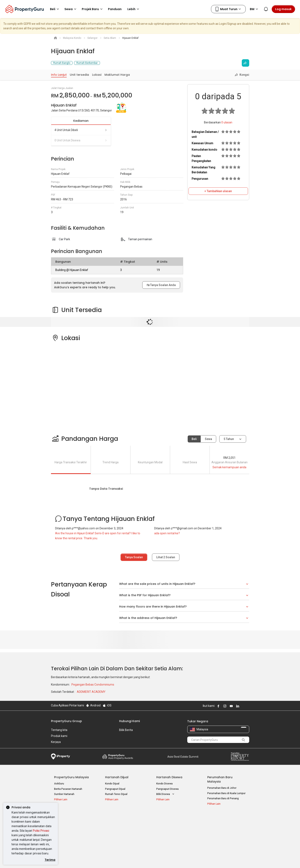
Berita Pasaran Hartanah (68, 789)
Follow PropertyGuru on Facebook (218, 706)
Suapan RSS (215, 834)
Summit (183, 757)
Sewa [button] (71, 9)
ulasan (227, 122)
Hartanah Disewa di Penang (121, 829)
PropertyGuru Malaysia (71, 777)
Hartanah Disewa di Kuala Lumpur (124, 824)
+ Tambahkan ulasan (218, 191)
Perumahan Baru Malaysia (220, 779)
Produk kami (59, 736)
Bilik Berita (126, 730)
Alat (210, 817)
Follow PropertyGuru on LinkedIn (237, 706)
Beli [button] (55, 9)
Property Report (240, 757)
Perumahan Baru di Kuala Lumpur (226, 793)
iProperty (60, 757)
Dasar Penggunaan (63, 859)
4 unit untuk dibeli (81, 130)
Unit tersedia (79, 75)
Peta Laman (214, 840)
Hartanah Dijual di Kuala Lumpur (72, 824)
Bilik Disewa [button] (166, 794)
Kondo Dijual (112, 784)
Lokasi (97, 75)
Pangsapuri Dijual (115, 789)
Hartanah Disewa (169, 777)
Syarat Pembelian (147, 859)
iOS (107, 705)
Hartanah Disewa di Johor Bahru (123, 834)
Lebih (134, 9)
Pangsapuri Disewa (167, 789)
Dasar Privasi (122, 859)
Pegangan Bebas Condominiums (93, 685)
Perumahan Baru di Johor (222, 788)
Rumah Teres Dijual (116, 794)
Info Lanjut (59, 75)
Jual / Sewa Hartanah (220, 829)
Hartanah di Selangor (168, 829)
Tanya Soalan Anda (161, 285)
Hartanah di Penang (168, 834)
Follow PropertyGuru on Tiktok (248, 706)
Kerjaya (56, 742)
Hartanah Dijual (117, 777)
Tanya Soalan (134, 557)
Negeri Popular (167, 817)
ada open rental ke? (167, 533)
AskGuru (59, 784)
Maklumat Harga (117, 75)
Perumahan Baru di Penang (223, 798)
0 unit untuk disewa (81, 140)
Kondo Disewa (164, 784)
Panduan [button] (115, 9)
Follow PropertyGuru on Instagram (224, 706)
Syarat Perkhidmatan (95, 859)
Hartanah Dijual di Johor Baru (71, 834)
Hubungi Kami (129, 721)
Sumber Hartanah (64, 794)
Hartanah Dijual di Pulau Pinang (72, 829)
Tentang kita (59, 730)
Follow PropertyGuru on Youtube (231, 706)
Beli (194, 439)
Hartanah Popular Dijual (72, 817)
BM (255, 9)
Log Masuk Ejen (216, 824)
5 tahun (229, 439)
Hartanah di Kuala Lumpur (171, 824)
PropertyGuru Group (66, 721)
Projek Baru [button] (93, 9)
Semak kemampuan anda (229, 467)
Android (93, 705)
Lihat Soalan (166, 557)
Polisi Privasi (41, 831)
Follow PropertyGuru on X (243, 706)
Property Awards (118, 757)
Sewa (208, 439)
